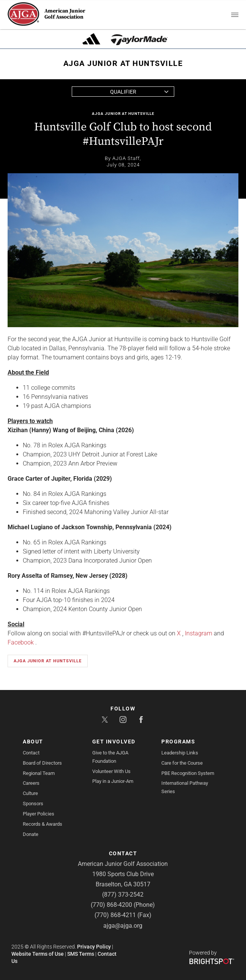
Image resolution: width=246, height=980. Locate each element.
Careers (31, 783)
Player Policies (39, 814)
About (33, 742)
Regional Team (39, 773)
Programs (178, 742)
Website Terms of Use (38, 954)
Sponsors (33, 804)
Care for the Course (182, 763)
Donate (31, 834)
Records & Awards (43, 824)
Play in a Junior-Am (113, 781)
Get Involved (114, 742)
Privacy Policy (94, 947)
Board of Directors (42, 763)
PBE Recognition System (188, 773)
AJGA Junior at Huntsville (123, 114)
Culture (30, 793)
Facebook (21, 642)
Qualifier (123, 92)
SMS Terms (81, 954)
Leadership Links (180, 753)
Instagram (199, 633)
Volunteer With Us (111, 771)
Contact (31, 753)
